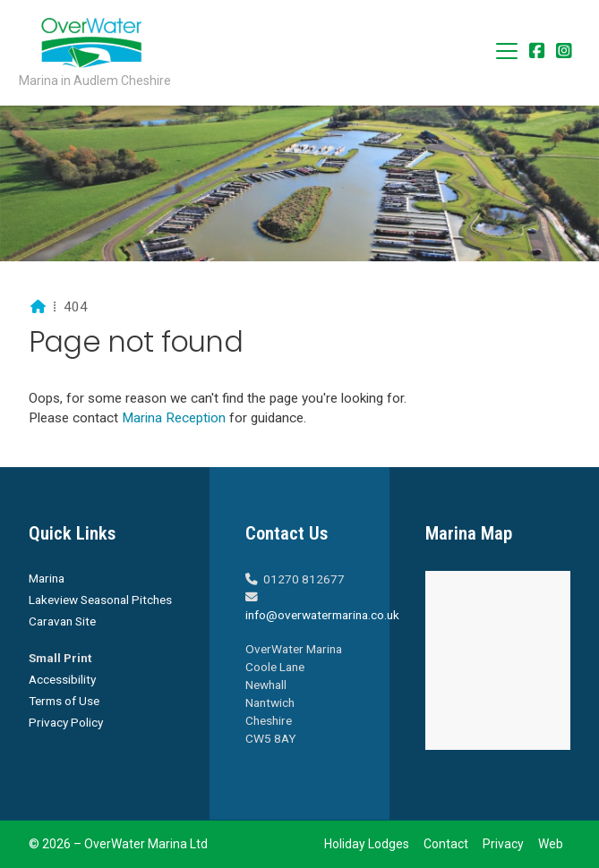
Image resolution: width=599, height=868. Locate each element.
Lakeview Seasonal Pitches (100, 600)
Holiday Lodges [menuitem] (367, 844)
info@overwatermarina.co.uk (322, 615)
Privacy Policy (66, 722)
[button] (507, 51)
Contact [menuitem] (446, 844)
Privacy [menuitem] (503, 844)
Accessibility (62, 679)
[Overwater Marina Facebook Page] (537, 52)
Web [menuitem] (551, 844)
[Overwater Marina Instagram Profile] (564, 52)
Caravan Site (62, 621)
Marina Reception (175, 418)
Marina (47, 578)
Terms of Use (64, 701)
